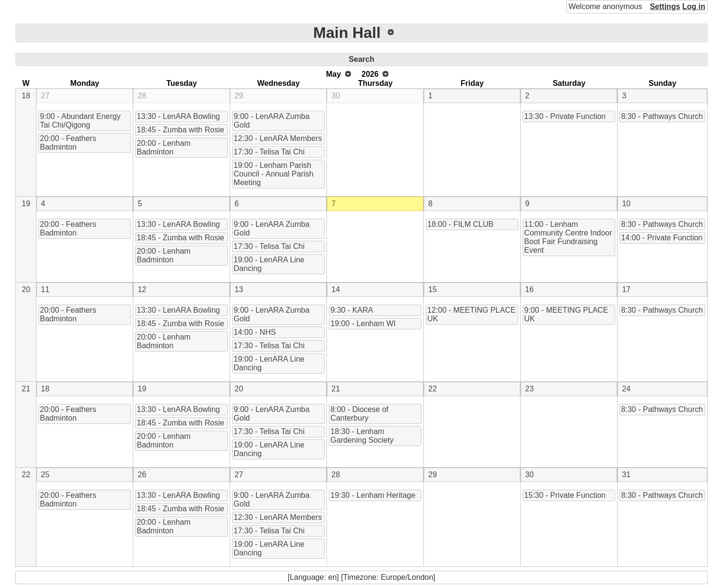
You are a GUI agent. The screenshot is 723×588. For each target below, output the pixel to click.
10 (626, 204)
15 (432, 289)
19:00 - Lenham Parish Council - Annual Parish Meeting (273, 174)
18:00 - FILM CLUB (460, 224)
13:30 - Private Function (565, 116)
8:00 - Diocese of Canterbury (359, 414)
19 (26, 204)
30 (336, 96)
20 (26, 289)
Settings (665, 6)
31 (626, 475)
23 (529, 389)
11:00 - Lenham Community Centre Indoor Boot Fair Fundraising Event (568, 237)
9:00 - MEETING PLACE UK (566, 314)
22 (432, 389)
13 (239, 289)
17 (626, 289)
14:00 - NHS (255, 332)
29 (239, 96)
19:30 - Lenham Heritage (373, 495)
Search (361, 59)
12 (142, 289)
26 (142, 475)
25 (45, 475)
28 (142, 96)
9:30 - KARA (352, 310)
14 (336, 289)
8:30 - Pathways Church (662, 116)
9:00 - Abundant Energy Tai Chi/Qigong (80, 121)
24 (626, 389)
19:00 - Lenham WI (363, 323)
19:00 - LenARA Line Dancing (269, 264)
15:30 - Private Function (565, 495)
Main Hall (347, 33)
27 (45, 96)
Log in (694, 6)
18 (26, 96)
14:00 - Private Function (662, 238)
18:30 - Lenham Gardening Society (362, 436)
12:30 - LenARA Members (278, 138)
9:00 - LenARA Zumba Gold (271, 121)
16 (529, 289)
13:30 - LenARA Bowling (178, 116)
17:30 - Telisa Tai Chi (269, 152)
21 (26, 389)
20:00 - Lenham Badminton (163, 147)
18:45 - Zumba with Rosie (180, 130)
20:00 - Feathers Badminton (68, 143)
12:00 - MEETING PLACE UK (471, 314)
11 (45, 289)
